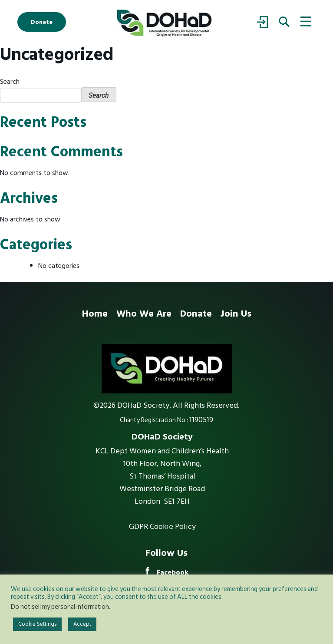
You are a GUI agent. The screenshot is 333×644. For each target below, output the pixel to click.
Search (10, 82)
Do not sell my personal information (60, 607)
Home (95, 314)
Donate (42, 22)
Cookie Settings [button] (37, 624)
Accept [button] (82, 624)
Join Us (236, 314)
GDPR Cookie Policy (162, 527)
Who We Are (144, 314)
